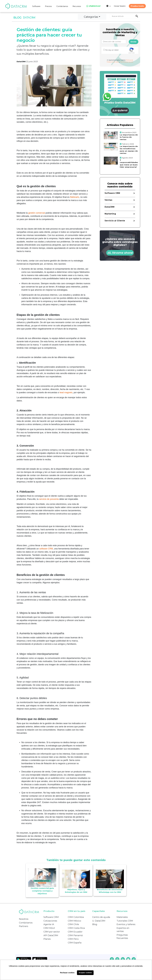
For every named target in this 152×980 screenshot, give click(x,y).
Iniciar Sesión (120, 6)
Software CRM (51, 917)
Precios (48, 6)
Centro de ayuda (101, 917)
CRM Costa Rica (76, 928)
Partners (24, 926)
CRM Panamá (75, 935)
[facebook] (112, 959)
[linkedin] (123, 959)
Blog (95, 924)
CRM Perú (73, 939)
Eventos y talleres (126, 924)
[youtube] (128, 959)
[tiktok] (134, 959)
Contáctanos (62, 6)
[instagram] (117, 959)
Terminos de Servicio (127, 62)
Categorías (91, 17)
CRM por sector (52, 932)
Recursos (77, 6)
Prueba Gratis (137, 6)
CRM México (74, 921)
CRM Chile (73, 924)
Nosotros (24, 919)
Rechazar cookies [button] (67, 973)
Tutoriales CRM (125, 921)
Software (36, 6)
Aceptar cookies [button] (85, 973)
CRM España (75, 943)
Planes (47, 939)
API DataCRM (51, 935)
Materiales (122, 917)
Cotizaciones (50, 921)
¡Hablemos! (93, 6)
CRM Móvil (49, 928)
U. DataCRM (99, 921)
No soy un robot (112, 50)
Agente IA (49, 924)
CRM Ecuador (75, 932)
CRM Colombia (76, 917)
